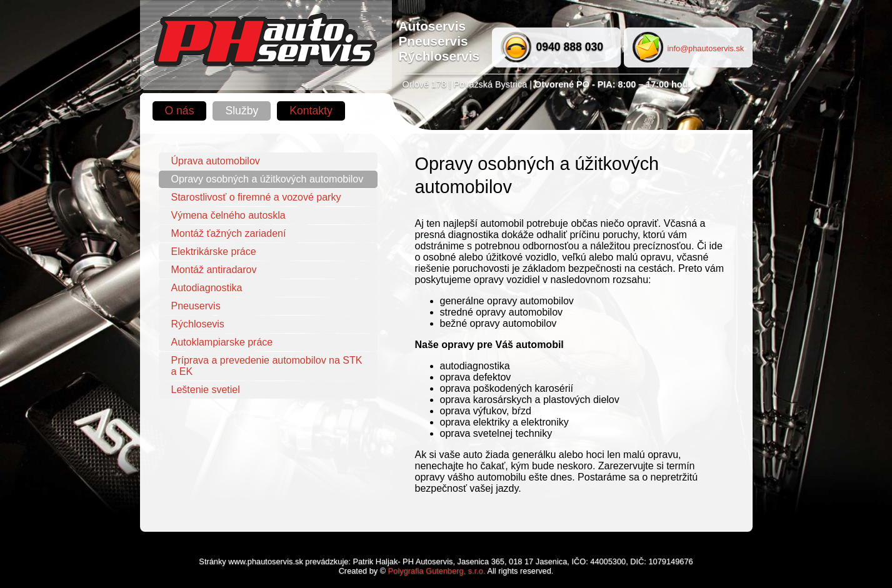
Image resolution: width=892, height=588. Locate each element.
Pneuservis (196, 306)
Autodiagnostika (207, 288)
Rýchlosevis (198, 324)
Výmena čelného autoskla (228, 215)
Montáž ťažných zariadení (229, 233)
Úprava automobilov (216, 161)
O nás (180, 111)
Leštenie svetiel (206, 390)
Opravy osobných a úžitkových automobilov (268, 179)
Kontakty (311, 111)
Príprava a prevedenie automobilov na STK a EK (267, 366)
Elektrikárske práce (214, 252)
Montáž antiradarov (214, 270)
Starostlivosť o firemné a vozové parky (256, 197)
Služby (242, 111)
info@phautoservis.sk (706, 48)
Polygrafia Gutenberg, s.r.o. (437, 571)
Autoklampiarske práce (222, 342)
